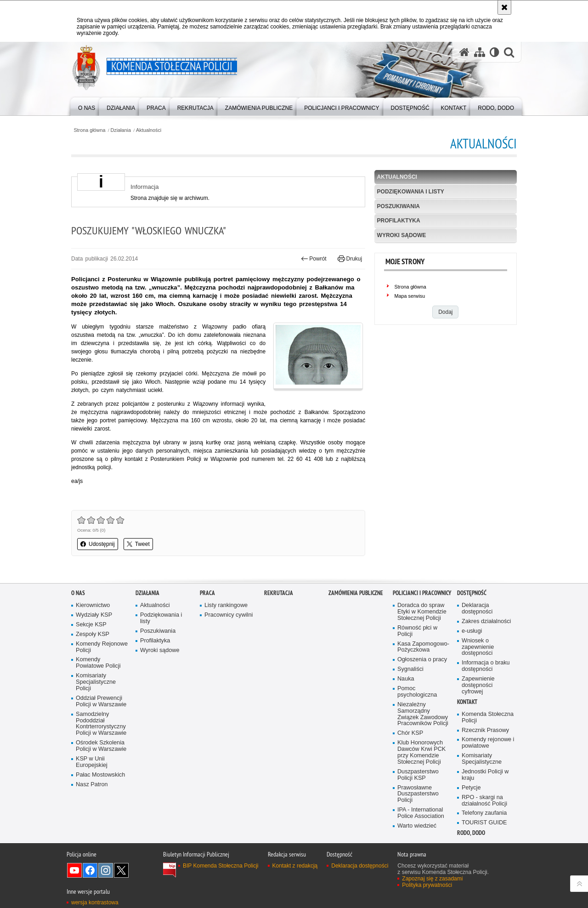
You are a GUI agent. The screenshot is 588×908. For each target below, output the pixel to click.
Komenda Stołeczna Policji (488, 718)
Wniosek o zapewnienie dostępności (478, 647)
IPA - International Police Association (421, 813)
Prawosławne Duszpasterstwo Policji (418, 794)
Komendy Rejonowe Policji (102, 647)
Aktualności (149, 130)
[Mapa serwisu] (480, 52)
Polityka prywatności (427, 885)
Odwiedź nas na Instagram (106, 870)
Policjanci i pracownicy (422, 593)
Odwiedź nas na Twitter (121, 870)
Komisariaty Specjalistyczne (482, 759)
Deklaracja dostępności (477, 609)
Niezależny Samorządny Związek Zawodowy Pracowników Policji (423, 714)
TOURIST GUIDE (484, 823)
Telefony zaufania (484, 813)
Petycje (471, 788)
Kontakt (467, 702)
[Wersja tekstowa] (495, 52)
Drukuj (350, 259)
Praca (207, 593)
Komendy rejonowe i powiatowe (488, 743)
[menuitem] (87, 106)
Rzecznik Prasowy (485, 730)
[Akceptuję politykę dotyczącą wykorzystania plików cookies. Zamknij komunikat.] (504, 7)
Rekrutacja (279, 593)
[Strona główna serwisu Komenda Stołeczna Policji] (464, 52)
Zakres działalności (486, 621)
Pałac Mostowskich (100, 775)
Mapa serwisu (410, 296)
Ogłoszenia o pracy (422, 660)
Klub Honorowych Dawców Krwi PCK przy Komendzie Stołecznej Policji (421, 752)
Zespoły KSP (93, 634)
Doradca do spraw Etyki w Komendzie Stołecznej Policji (422, 612)
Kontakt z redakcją (295, 866)
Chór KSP (410, 733)
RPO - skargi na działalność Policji (484, 801)
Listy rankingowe (226, 605)
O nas (78, 593)
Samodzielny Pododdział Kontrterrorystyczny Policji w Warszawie (101, 724)
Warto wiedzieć (417, 826)
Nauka (406, 679)
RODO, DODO (471, 833)
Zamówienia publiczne (356, 593)
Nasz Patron (92, 785)
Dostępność (472, 593)
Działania (121, 130)
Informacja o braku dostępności (486, 666)
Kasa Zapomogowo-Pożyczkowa (423, 647)
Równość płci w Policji (417, 631)
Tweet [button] (138, 544)
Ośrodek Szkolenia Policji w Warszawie (101, 746)
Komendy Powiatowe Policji (98, 663)
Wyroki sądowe (402, 235)
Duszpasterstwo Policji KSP (418, 775)
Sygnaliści (410, 669)
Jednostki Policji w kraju (485, 775)
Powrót (314, 259)
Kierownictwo (93, 605)
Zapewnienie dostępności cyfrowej (478, 685)
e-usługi (472, 631)
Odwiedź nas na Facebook (90, 870)
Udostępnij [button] (98, 544)
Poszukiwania (399, 206)
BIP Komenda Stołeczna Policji (221, 866)
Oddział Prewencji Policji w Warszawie (101, 701)
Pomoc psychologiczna (417, 692)
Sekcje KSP (91, 625)
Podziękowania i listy (411, 192)
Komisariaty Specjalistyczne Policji (96, 682)
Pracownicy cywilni (229, 615)
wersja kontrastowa (95, 902)
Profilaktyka (399, 221)
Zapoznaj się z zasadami (432, 879)
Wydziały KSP (94, 615)
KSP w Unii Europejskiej (92, 762)
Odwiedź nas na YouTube (74, 870)
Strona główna (89, 130)
